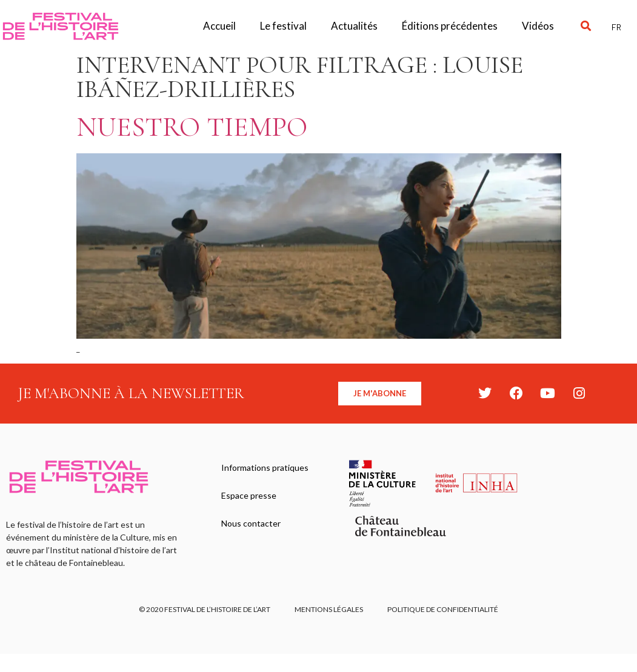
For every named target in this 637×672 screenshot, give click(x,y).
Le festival (283, 26)
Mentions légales (329, 609)
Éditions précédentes (450, 26)
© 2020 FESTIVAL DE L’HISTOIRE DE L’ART (205, 609)
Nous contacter (251, 523)
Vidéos (538, 26)
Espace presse (249, 495)
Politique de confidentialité (443, 609)
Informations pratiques (265, 467)
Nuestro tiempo (192, 127)
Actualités (354, 26)
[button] (586, 26)
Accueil (219, 26)
